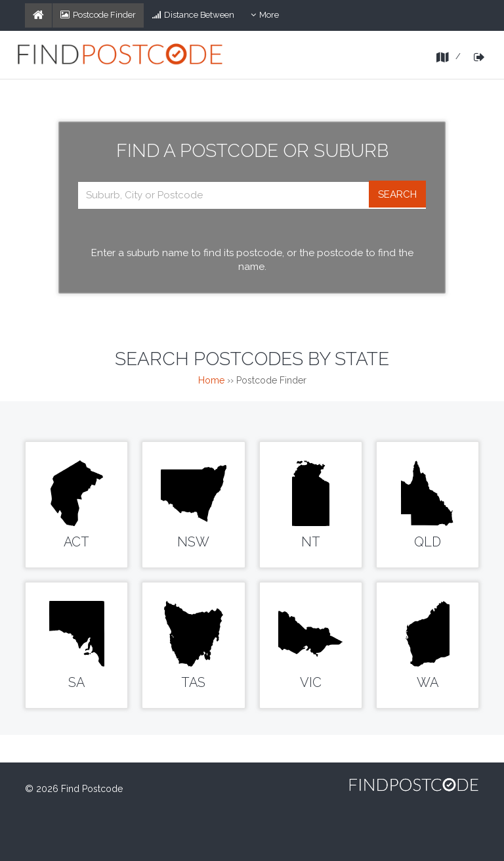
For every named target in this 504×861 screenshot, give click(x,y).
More (269, 18)
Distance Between (193, 15)
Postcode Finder (98, 15)
